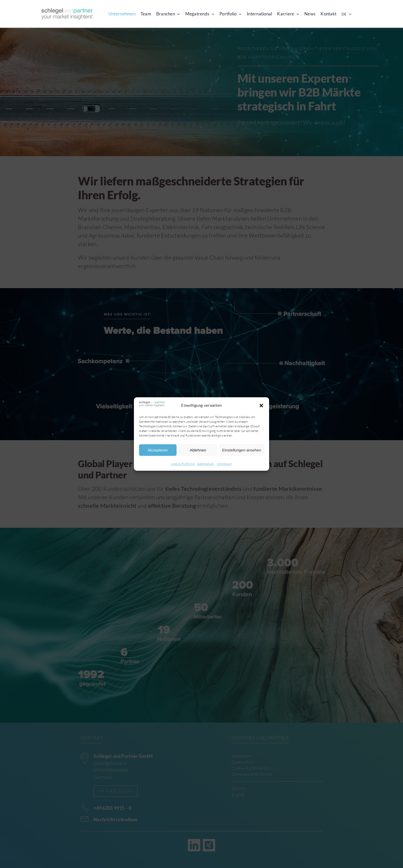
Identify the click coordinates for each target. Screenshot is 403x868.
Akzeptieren (158, 450)
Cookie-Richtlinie (183, 464)
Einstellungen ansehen (242, 450)
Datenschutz (206, 464)
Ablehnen (198, 450)
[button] (261, 405)
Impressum (224, 464)
